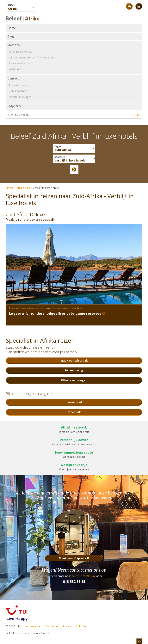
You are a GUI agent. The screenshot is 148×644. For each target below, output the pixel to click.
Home (10, 188)
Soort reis (60, 157)
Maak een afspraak (74, 558)
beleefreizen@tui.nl (83, 576)
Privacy (67, 626)
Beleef (11, 5)
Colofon (81, 626)
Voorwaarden (33, 626)
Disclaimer (52, 626)
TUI (50, 633)
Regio (58, 146)
